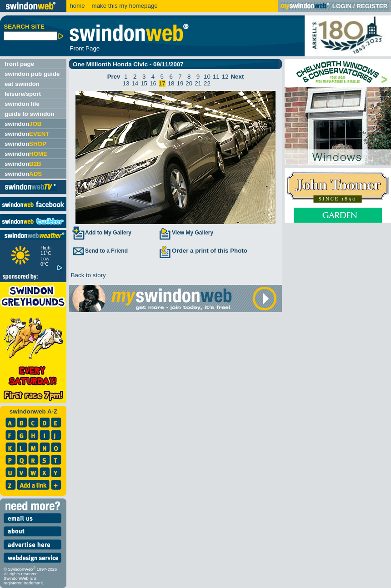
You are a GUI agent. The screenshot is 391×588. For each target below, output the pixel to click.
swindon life (22, 104)
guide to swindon (30, 114)
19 (180, 83)
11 (216, 77)
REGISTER (372, 6)
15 (144, 83)
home (77, 6)
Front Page (85, 48)
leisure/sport (23, 94)
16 (153, 83)
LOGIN (342, 6)
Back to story (88, 275)
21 (198, 83)
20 (189, 83)
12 (225, 77)
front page (19, 64)
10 (207, 77)
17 (162, 83)
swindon (23, 124)
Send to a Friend (100, 251)
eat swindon (22, 84)
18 (171, 83)
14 (135, 83)
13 (126, 83)
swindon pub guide (32, 74)
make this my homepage (124, 6)
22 (207, 83)
